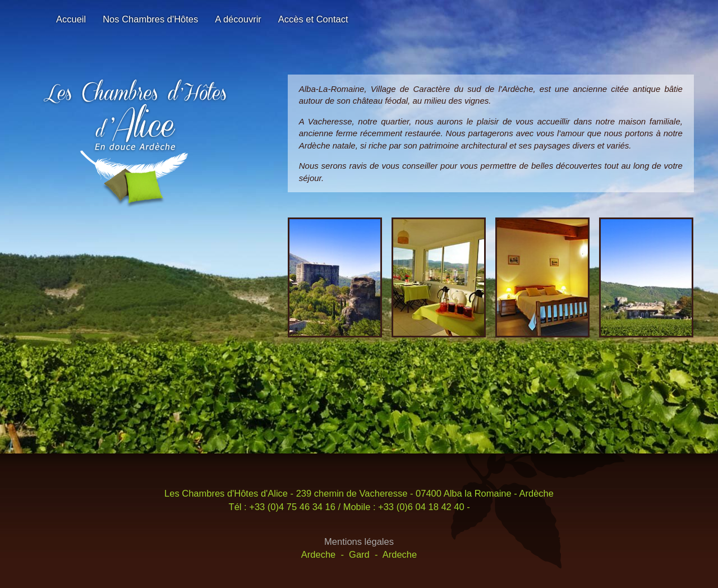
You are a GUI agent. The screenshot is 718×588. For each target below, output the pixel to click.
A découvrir (238, 19)
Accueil (71, 19)
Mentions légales (359, 541)
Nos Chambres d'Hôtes (150, 19)
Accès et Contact (313, 19)
